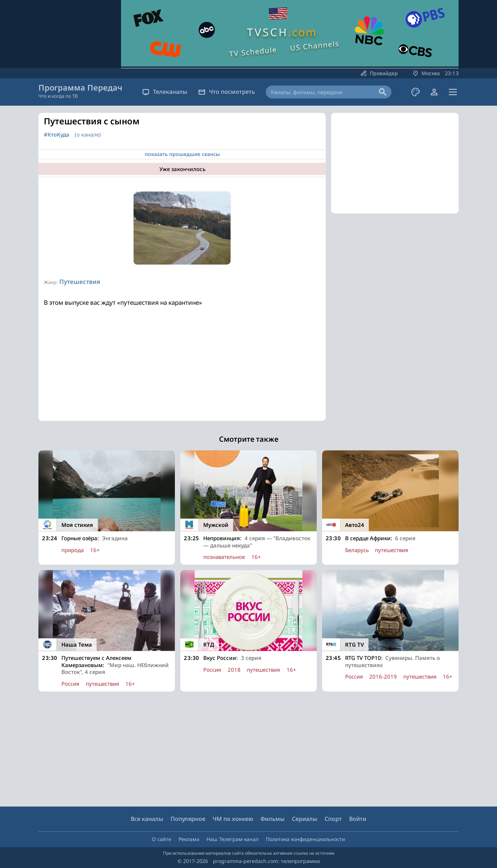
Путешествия (80, 282)
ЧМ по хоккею (233, 819)
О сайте (162, 839)
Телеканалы (165, 92)
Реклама (189, 839)
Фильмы (273, 819)
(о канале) (88, 134)
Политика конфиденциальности (305, 839)
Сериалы (305, 819)
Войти (358, 819)
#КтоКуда (57, 135)
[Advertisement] (182, 371)
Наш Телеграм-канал (233, 839)
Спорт (333, 819)
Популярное (188, 819)
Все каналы (147, 819)
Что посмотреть (227, 92)
